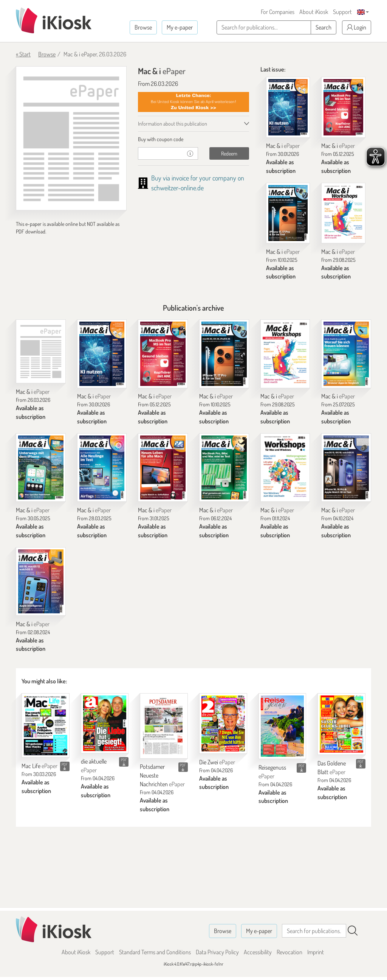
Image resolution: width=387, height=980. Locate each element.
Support (342, 12)
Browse (143, 27)
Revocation (289, 952)
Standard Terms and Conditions (155, 952)
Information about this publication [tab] (173, 124)
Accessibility (258, 952)
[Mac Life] (46, 725)
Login (357, 27)
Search (324, 27)
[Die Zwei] (223, 723)
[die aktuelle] (105, 723)
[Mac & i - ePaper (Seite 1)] (71, 138)
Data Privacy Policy (217, 952)
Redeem (229, 153)
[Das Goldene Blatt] (341, 724)
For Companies (278, 12)
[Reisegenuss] (283, 726)
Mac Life (39, 766)
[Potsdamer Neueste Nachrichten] (164, 726)
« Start (23, 54)
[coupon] (160, 153)
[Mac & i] (288, 107)
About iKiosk (314, 12)
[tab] (193, 139)
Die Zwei (217, 762)
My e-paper (180, 27)
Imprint (316, 952)
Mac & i (283, 146)
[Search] (353, 931)
